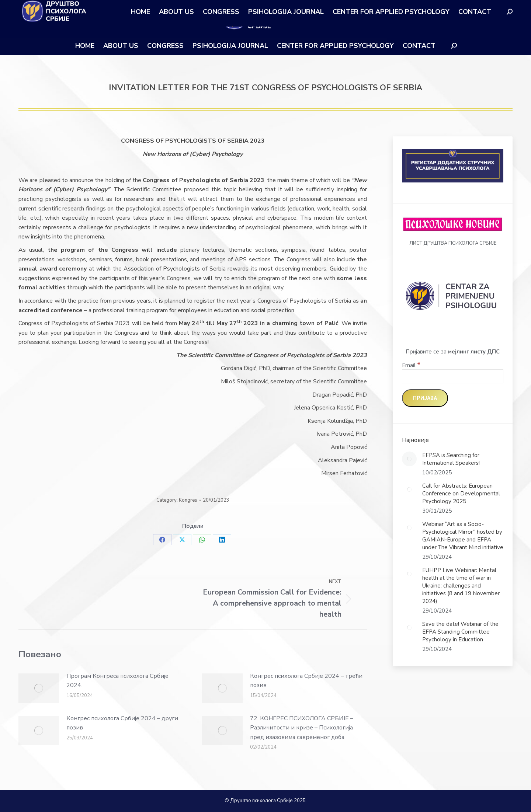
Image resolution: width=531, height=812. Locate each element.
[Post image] (39, 688)
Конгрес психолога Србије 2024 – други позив (122, 723)
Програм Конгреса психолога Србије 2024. (117, 681)
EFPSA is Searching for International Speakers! (451, 459)
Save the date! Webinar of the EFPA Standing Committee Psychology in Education (460, 632)
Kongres (188, 500)
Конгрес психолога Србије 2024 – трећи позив (306, 681)
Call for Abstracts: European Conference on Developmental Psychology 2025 (461, 494)
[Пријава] (425, 398)
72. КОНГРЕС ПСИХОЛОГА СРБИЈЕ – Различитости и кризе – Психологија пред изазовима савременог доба (302, 728)
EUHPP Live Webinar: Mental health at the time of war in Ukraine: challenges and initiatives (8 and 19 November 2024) (461, 586)
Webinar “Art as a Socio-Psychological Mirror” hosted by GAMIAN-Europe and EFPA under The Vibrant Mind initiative (463, 536)
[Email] (453, 376)
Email (411, 365)
